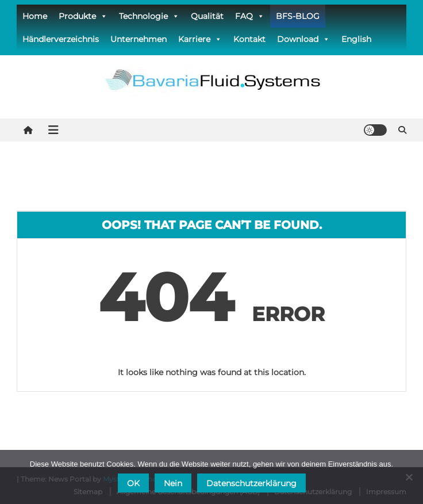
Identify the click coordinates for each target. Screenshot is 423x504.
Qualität (207, 16)
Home (35, 16)
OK (133, 483)
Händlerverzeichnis (61, 39)
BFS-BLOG (298, 16)
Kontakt (249, 39)
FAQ (250, 16)
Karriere (200, 39)
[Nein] (409, 477)
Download (303, 39)
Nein (173, 483)
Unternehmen (139, 39)
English (356, 39)
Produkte (83, 16)
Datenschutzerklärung (251, 483)
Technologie (149, 16)
